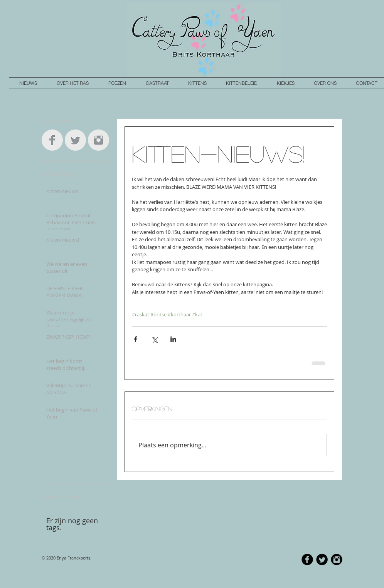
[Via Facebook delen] (136, 339)
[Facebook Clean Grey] (52, 140)
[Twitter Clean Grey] (75, 140)
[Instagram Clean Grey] (99, 140)
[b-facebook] (307, 559)
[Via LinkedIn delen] (173, 339)
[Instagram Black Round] (337, 559)
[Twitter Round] (322, 559)
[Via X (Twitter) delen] (154, 339)
